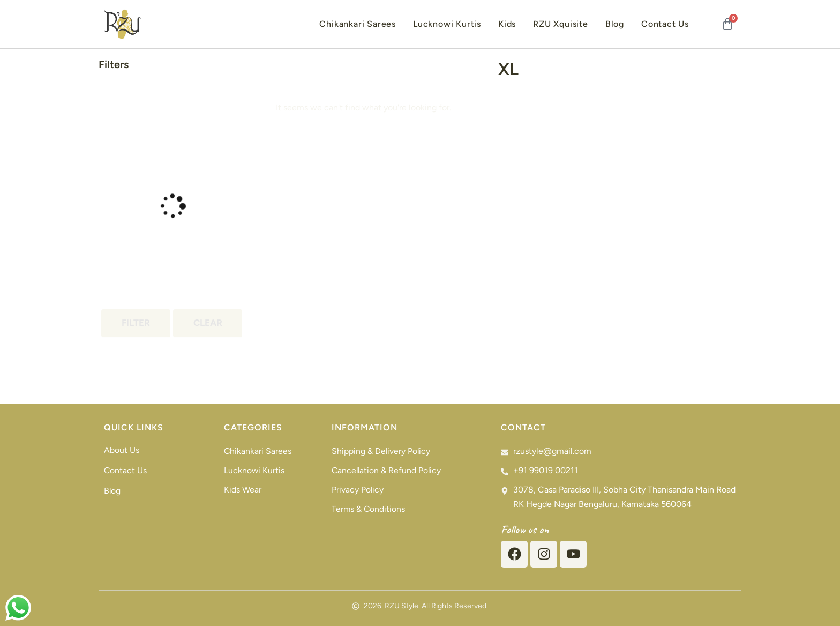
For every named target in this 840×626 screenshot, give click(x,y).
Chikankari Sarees (358, 24)
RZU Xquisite (561, 24)
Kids (507, 24)
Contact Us (665, 24)
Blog (615, 24)
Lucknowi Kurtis (447, 24)
